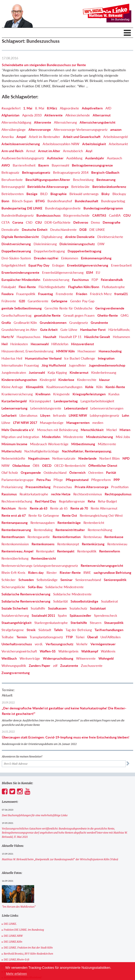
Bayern (44, 165)
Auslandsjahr (95, 158)
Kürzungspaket (40, 401)
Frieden (82, 294)
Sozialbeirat (109, 601)
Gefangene (59, 301)
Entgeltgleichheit (14, 265)
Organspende (31, 472)
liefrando (59, 415)
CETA (6, 222)
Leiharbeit (9, 415)
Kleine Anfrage (12, 387)
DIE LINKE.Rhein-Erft (17, 960)
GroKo (6, 323)
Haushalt (50, 337)
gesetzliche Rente (47, 315)
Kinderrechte (87, 380)
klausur (105, 380)
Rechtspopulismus (118, 494)
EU (98, 272)
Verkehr (82, 644)
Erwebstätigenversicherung (88, 265)
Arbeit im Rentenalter (45, 137)
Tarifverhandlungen (109, 630)
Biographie (59, 194)
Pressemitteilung (38, 487)
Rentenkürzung (93, 544)
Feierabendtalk (112, 280)
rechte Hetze (61, 494)
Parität (111, 472)
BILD (44, 194)
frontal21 (121, 294)
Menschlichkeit (92, 430)
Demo (95, 222)
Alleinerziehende (78, 115)
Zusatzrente (69, 666)
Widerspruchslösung (58, 658)
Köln (99, 387)
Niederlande (87, 458)
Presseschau (63, 487)
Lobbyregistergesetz (104, 415)
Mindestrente (73, 437)
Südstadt (45, 630)
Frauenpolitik (26, 294)
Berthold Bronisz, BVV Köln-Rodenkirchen (28, 954)
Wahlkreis (108, 651)
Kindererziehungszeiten (19, 380)
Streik (31, 630)
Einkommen (70, 258)
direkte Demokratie (80, 237)
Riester (52, 573)
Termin (22, 637)
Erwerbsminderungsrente (20, 272)
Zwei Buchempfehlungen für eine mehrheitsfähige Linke (35, 815)
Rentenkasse (114, 537)
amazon (116, 129)
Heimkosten (19, 344)
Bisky (106, 194)
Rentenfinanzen (13, 537)
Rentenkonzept (68, 544)
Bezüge (32, 194)
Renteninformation (67, 537)
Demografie (112, 222)
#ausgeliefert (11, 108)
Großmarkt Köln (25, 323)
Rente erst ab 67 (14, 515)
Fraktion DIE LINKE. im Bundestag (24, 930)
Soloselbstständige (84, 601)
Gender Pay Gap (82, 301)
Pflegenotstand (77, 480)
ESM (90, 272)
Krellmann (43, 394)
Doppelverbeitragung (49, 251)
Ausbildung (74, 158)
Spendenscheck (106, 615)
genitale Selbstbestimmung (22, 308)
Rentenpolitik (87, 551)
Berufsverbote (12, 180)
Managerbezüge (52, 423)
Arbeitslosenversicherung (21, 144)
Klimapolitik (35, 387)
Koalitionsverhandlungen (64, 387)
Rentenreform (110, 551)
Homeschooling (110, 351)
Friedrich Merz (101, 294)
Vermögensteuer (103, 644)
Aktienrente (53, 115)
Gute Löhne (69, 330)
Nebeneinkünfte (13, 458)
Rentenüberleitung (15, 558)
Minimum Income (14, 444)
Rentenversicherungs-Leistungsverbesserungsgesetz (40, 566)
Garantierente (38, 301)
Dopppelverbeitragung (84, 251)
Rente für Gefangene (44, 515)
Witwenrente (86, 658)
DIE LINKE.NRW (13, 936)
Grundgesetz (79, 323)
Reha (91, 501)
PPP (117, 480)
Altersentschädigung (16, 122)
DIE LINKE (97, 230)
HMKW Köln (65, 351)
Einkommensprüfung (96, 258)
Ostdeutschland (55, 472)
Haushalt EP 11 (70, 337)
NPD (126, 458)
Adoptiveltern (92, 108)
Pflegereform (101, 480)
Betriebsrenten (13, 194)
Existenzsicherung (56, 280)
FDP (95, 280)
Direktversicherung (16, 244)
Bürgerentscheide (76, 215)
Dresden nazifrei (46, 258)
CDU (127, 215)
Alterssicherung (65, 122)
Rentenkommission (15, 544)
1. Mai (28, 108)
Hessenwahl (40, 344)
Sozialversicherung (15, 615)
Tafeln (58, 630)
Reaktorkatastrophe (34, 494)
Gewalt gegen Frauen (79, 315)
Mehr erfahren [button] (16, 974)
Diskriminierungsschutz (77, 244)
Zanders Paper (40, 666)
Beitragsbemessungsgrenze (92, 165)
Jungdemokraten (14, 372)
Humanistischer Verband (43, 358)
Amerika (8, 137)
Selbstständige (47, 580)
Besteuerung (106, 180)
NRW (6, 465)
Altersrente (43, 122)
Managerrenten (78, 423)
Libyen (45, 415)
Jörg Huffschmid (54, 365)
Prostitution (120, 487)
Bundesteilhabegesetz (18, 215)
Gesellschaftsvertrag (16, 315)
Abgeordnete (69, 108)
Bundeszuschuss (48, 215)
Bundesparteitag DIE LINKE (22, 208)
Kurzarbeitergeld (14, 401)
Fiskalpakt (9, 287)
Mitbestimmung (83, 444)
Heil (5, 344)
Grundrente (99, 323)
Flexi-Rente (27, 287)
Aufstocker (55, 158)
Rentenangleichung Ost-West (101, 515)
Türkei (80, 637)
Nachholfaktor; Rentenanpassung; (87, 451)
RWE (87, 573)
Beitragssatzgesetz (36, 172)
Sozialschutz (78, 608)
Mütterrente (107, 444)
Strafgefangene (13, 630)
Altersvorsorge (40, 129)
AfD (108, 108)
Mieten (125, 430)
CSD (29, 222)
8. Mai (40, 108)
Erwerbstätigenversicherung (63, 272)
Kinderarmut (79, 372)
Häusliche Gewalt (97, 337)
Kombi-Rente (115, 387)
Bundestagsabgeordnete (63, 208)
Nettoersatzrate (64, 458)
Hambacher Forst (93, 330)
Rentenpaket (45, 551)
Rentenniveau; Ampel (17, 551)
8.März (52, 108)
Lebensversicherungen (107, 408)
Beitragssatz (10, 172)
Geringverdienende (110, 308)
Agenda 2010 (32, 115)
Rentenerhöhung (100, 530)
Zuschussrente (92, 666)
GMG (125, 315)
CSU (39, 222)
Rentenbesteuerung (16, 530)
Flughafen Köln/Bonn (84, 287)
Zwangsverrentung (16, 673)
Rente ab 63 (39, 508)
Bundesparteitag (113, 201)
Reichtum (9, 508)
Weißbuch (9, 658)
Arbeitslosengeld (115, 137)
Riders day (36, 573)
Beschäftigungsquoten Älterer (48, 180)
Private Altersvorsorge (92, 487)
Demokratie (10, 230)
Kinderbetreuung (104, 372)
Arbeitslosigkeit (94, 144)
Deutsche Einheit (35, 230)
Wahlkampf (90, 651)
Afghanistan (10, 115)
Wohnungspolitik (14, 666)
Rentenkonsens (43, 544)
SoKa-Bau (35, 587)
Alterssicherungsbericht (98, 122)
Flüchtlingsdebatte (52, 287)
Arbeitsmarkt (118, 144)
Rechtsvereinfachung (17, 501)
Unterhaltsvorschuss (17, 644)
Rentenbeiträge (69, 523)
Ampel (21, 137)
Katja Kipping (57, 372)
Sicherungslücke (13, 587)
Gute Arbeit (49, 330)
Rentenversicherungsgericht (102, 566)
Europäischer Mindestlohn (21, 280)
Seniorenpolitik (115, 580)
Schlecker (9, 580)
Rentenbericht (94, 523)
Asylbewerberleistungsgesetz (23, 158)
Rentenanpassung (15, 523)
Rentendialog (43, 530)
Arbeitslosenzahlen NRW (61, 144)
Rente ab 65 (59, 508)
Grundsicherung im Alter (19, 330)
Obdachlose (21, 465)
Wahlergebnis (68, 651)
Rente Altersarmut (104, 508)
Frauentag (46, 294)
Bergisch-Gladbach (105, 172)
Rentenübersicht (44, 558)
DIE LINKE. (10, 924)
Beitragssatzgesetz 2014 (71, 172)
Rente (23, 508)
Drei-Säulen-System (16, 258)
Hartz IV (8, 337)
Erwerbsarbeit (121, 265)
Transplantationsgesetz (46, 637)
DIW (101, 244)
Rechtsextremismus (88, 494)
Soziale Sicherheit (15, 608)
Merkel (112, 430)
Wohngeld (106, 658)
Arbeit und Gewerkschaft (82, 137)
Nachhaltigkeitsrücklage (42, 451)
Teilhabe (8, 637)
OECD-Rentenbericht (70, 465)
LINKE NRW (78, 415)
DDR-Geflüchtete (58, 222)
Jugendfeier (77, 365)
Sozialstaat (98, 608)
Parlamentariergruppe (18, 480)
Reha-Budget (107, 501)
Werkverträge (30, 658)
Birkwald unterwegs (84, 194)
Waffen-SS (48, 651)
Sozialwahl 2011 (43, 615)
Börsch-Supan (22, 201)
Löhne (6, 423)
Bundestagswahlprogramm (103, 208)
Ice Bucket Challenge (80, 358)
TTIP (69, 637)
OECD (47, 465)
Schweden (26, 580)
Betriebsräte (80, 187)
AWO (6, 165)
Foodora (7, 294)
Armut (31, 151)
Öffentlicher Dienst (103, 465)
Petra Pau (44, 480)
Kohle (89, 387)
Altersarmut (102, 115)
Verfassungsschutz (59, 644)
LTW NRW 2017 (25, 423)
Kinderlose (66, 380)
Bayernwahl (60, 165)
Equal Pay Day (39, 265)
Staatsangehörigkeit (17, 623)
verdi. (39, 644)
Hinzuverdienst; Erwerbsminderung (27, 351)
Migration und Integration (20, 437)
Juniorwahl (37, 372)
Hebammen (121, 337)
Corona (18, 222)
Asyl (89, 151)
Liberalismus (28, 415)
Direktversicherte (110, 237)
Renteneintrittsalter (70, 530)
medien (98, 423)
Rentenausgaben (43, 523)
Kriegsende (61, 394)
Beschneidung (83, 180)
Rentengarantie (39, 537)
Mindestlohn (51, 437)
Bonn (5, 201)
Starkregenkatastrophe (51, 623)
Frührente (9, 301)
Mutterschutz (12, 451)
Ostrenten (96, 472)
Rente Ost (69, 515)
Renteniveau (93, 537)
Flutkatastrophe (113, 287)
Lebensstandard (76, 408)
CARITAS (99, 215)
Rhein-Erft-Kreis (13, 573)
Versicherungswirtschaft (19, 651)
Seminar (66, 580)
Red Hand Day (46, 501)
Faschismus (80, 280)
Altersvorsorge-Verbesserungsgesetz (81, 129)
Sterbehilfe (79, 623)
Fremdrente (64, 294)
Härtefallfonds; (119, 330)
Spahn (62, 615)
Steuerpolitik (114, 623)
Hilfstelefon (60, 344)
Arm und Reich (12, 151)
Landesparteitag (66, 401)
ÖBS (36, 465)
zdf (55, 666)
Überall (92, 637)
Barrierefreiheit (24, 165)
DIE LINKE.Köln (13, 942)
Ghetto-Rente (108, 315)
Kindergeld (48, 380)
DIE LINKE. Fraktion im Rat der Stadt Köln (28, 948)
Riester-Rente (70, 573)
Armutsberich (73, 151)
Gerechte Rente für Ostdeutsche (69, 308)
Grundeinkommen (53, 323)
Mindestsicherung (100, 437)
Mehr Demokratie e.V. (18, 430)
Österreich (77, 472)
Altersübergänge (14, 129)
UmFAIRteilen (111, 637)
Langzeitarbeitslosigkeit (97, 401)
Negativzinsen (39, 458)
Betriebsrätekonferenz (109, 187)
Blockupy (119, 194)
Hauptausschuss (29, 337)
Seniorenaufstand (88, 580)
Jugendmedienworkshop (107, 365)
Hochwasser (87, 351)
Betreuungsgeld (13, 187)
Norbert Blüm (110, 458)
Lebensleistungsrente (46, 408)
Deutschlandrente (63, 230)
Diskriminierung (45, 244)
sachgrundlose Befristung (112, 573)
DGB (83, 230)
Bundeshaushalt (87, 201)
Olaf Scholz (10, 472)
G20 (22, 301)
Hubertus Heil (12, 358)
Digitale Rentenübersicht (20, 237)
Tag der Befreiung (79, 630)
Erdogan (58, 265)
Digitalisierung (52, 237)
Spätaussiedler (80, 615)
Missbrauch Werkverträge (49, 444)
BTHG (40, 201)
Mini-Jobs (123, 437)
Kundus (114, 394)
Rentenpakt (66, 551)
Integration (106, 358)
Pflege (58, 480)
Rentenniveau (117, 544)
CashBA (115, 215)
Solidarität (60, 601)
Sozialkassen (57, 608)
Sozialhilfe (38, 608)
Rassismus (9, 494)
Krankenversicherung (17, 394)
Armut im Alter (49, 151)
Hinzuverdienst (83, 344)
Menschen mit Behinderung (58, 430)
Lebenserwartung (14, 408)
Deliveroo (81, 222)
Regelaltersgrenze (72, 501)
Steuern (96, 623)
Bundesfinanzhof (60, 201)
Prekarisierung (12, 487)
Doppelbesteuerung (16, 251)
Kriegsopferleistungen (89, 394)
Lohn (125, 415)
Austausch (115, 158)
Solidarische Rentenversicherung (26, 594)
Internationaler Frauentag (20, 365)
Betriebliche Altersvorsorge (48, 187)
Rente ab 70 (79, 508)
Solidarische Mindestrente (64, 587)
